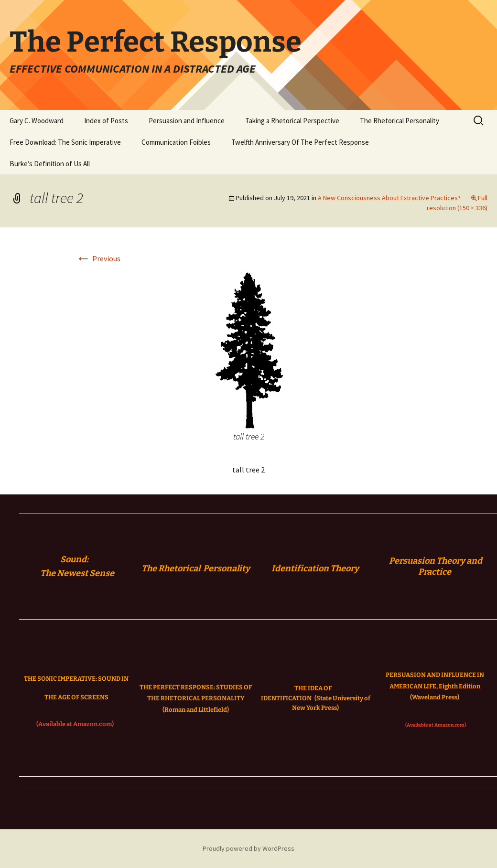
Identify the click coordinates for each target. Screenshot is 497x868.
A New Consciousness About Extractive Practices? (389, 198)
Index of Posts (106, 121)
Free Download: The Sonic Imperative (65, 142)
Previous (98, 258)
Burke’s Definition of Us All (50, 164)
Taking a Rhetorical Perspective (292, 121)
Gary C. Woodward (37, 121)
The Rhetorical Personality (400, 121)
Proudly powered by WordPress (248, 848)
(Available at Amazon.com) (75, 724)
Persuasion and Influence (187, 121)
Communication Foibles (176, 142)
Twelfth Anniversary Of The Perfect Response (300, 142)
